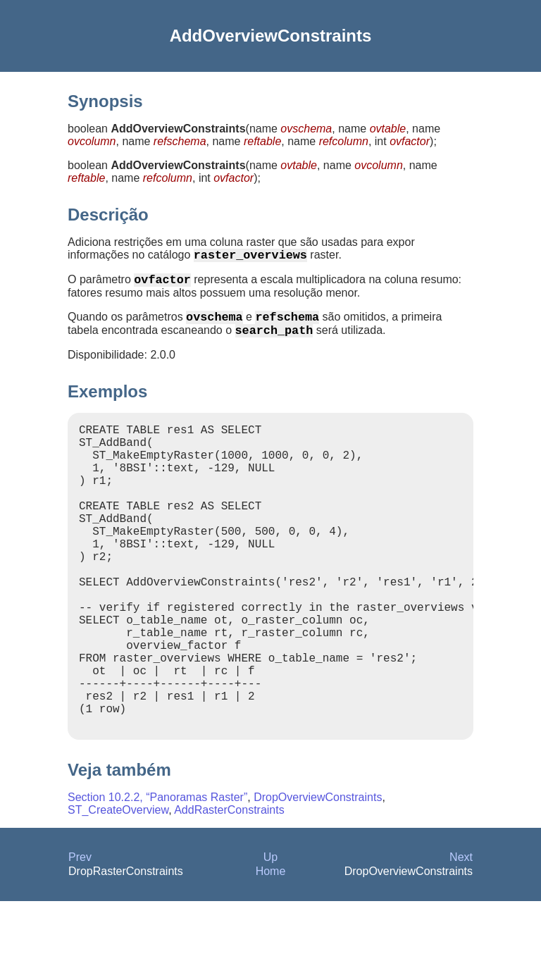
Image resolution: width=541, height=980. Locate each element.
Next (461, 936)
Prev (80, 936)
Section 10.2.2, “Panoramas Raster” (157, 876)
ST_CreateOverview (118, 889)
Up (270, 936)
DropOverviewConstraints (318, 876)
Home (271, 950)
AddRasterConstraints (229, 889)
